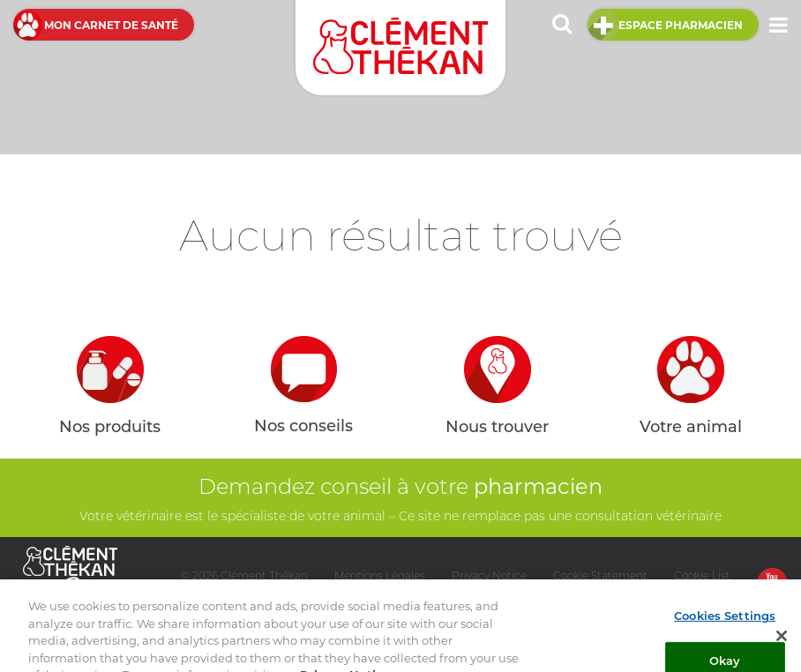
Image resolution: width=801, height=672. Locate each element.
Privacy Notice (489, 575)
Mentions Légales (380, 575)
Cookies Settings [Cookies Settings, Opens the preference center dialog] (725, 622)
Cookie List (702, 575)
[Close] (782, 643)
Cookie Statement (600, 575)
